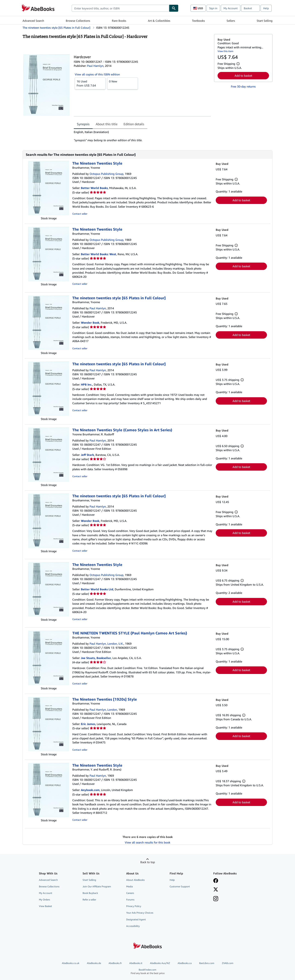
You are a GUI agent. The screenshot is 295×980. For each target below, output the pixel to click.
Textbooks (198, 21)
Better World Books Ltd (97, 589)
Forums (130, 900)
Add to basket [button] (243, 76)
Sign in (213, 8)
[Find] (174, 8)
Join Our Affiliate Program (97, 886)
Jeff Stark (87, 455)
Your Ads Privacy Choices (140, 913)
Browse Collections (78, 21)
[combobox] (120, 8)
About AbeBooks (135, 880)
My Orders (44, 900)
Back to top (148, 862)
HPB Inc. (87, 384)
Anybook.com (90, 790)
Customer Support (180, 886)
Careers (130, 893)
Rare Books (119, 21)
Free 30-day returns (243, 86)
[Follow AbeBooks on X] (216, 890)
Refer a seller (89, 900)
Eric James (88, 724)
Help (266, 8)
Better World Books (94, 188)
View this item (225, 51)
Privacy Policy (134, 906)
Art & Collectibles (159, 21)
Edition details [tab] (134, 124)
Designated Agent (136, 919)
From (90, 83)
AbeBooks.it (136, 963)
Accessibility (133, 926)
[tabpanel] (142, 136)
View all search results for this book (147, 842)
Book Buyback (90, 893)
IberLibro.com (207, 963)
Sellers (231, 21)
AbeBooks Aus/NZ (160, 963)
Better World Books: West (99, 254)
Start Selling (265, 21)
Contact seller (80, 214)
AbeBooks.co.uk (71, 963)
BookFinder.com (147, 971)
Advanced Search (33, 21)
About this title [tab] (107, 124)
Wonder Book (90, 323)
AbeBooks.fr (115, 963)
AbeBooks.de (94, 963)
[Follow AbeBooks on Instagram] (216, 899)
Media (129, 886)
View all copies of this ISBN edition (97, 74)
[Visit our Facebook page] (216, 881)
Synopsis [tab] (83, 124)
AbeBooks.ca (185, 963)
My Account (231, 8)
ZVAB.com (228, 963)
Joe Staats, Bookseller (96, 658)
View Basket (45, 906)
